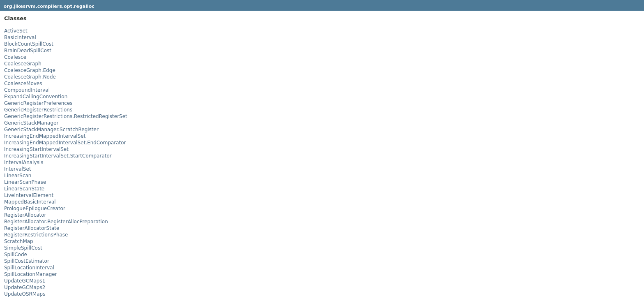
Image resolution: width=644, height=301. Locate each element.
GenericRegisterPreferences (38, 103)
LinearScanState (24, 189)
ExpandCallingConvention (36, 97)
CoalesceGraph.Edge (30, 70)
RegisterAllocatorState (32, 228)
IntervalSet (18, 169)
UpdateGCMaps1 (25, 281)
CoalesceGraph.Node (30, 77)
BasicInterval (20, 37)
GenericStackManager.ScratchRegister (51, 130)
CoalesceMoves (23, 83)
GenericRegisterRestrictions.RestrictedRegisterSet (66, 116)
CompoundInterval (27, 90)
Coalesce (15, 57)
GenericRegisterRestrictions (38, 110)
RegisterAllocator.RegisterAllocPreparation (56, 222)
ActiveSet (16, 31)
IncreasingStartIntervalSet (36, 149)
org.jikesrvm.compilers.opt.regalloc (49, 6)
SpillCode (16, 255)
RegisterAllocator (25, 215)
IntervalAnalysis (24, 162)
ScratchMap (19, 241)
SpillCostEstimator (27, 261)
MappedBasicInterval (30, 202)
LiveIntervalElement (29, 195)
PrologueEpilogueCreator (35, 208)
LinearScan (18, 176)
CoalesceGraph (23, 64)
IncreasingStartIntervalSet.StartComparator (58, 156)
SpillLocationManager (31, 274)
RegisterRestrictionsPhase (36, 235)
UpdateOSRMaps (25, 294)
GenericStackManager (31, 123)
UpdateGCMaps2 (25, 287)
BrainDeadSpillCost (28, 51)
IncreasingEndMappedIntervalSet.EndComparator (65, 143)
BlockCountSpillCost (29, 44)
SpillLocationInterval (29, 268)
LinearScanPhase (25, 182)
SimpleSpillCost (23, 248)
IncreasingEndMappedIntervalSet (45, 136)
